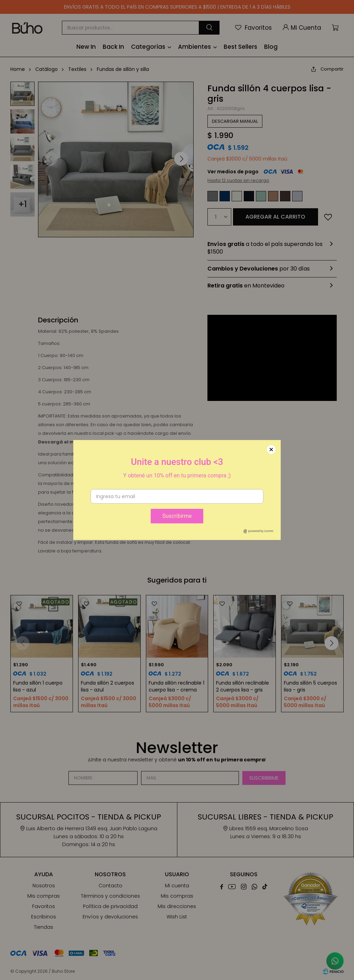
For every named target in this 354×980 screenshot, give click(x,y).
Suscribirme (177, 516)
